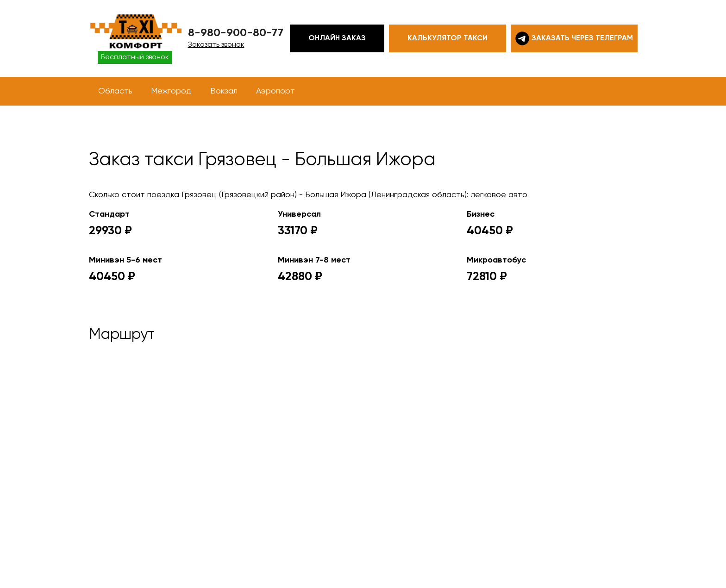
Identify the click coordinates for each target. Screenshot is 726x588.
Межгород (171, 91)
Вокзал (224, 91)
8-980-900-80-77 (236, 33)
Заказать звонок (216, 45)
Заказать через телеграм (574, 38)
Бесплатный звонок (135, 57)
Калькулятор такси (447, 38)
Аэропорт (275, 91)
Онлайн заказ (337, 38)
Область (115, 91)
